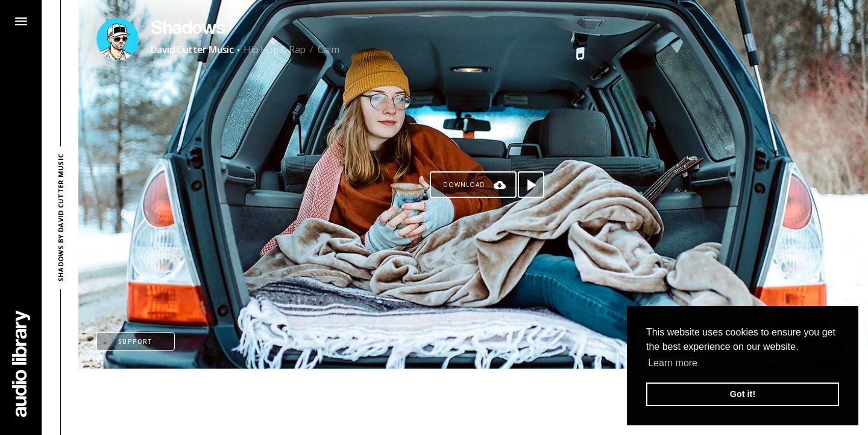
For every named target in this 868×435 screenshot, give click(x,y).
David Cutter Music (192, 49)
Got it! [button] (743, 394)
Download (464, 185)
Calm (328, 49)
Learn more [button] (673, 363)
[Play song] (531, 185)
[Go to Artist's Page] (118, 39)
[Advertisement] (473, 402)
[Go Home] (21, 364)
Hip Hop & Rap (274, 49)
